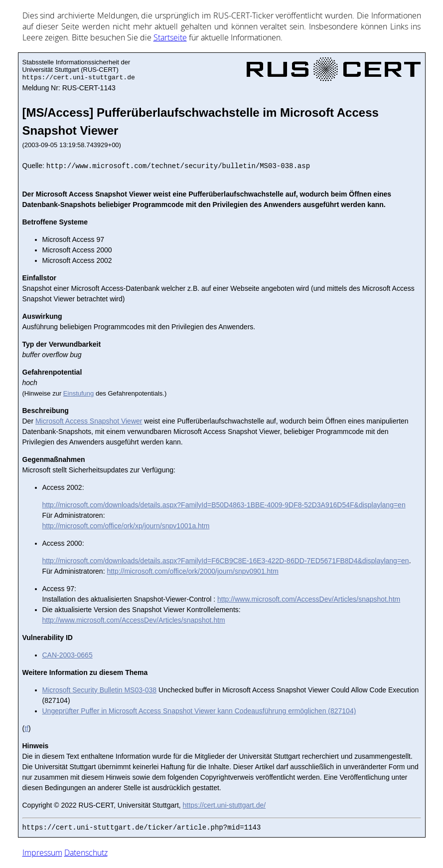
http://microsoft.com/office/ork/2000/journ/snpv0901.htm (192, 571)
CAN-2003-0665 (68, 655)
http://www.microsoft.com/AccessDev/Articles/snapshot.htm (309, 599)
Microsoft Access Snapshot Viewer (89, 421)
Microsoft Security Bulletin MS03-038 (100, 690)
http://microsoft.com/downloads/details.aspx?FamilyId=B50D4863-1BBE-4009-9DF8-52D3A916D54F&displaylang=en (224, 505)
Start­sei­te (170, 37)
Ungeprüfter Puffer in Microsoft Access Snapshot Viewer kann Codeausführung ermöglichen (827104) (199, 711)
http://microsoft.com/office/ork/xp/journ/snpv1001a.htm (126, 526)
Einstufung (78, 393)
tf (26, 728)
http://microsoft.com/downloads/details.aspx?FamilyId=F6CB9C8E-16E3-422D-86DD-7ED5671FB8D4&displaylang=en (226, 561)
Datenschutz (86, 853)
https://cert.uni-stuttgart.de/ (224, 805)
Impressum (42, 853)
